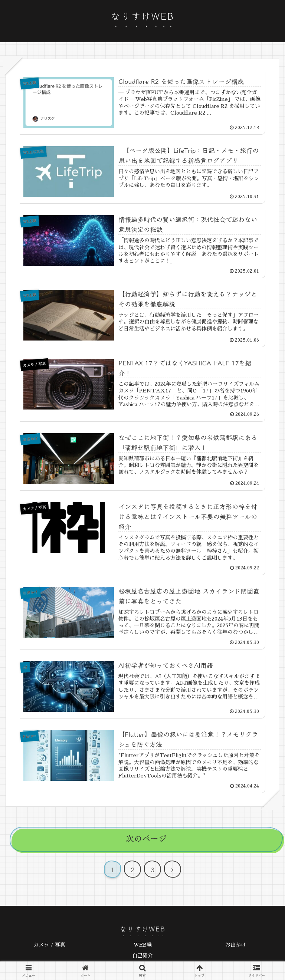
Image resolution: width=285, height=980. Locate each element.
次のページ (146, 840)
